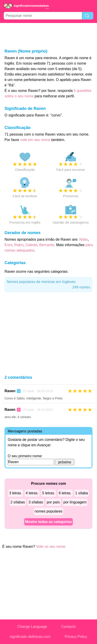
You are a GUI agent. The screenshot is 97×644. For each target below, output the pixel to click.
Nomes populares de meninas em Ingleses (48, 285)
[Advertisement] (48, 35)
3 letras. (16, 493)
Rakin (19, 245)
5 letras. (49, 493)
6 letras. (65, 493)
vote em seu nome (35, 140)
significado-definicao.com (30, 637)
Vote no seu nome (51, 547)
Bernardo (47, 245)
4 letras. (32, 493)
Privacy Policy (76, 637)
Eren (8, 245)
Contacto (68, 627)
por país (53, 502)
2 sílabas (18, 502)
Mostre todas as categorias (48, 522)
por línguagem (75, 502)
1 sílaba (82, 493)
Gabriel (31, 245)
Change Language (32, 627)
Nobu (84, 239)
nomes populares (49, 511)
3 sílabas (36, 502)
